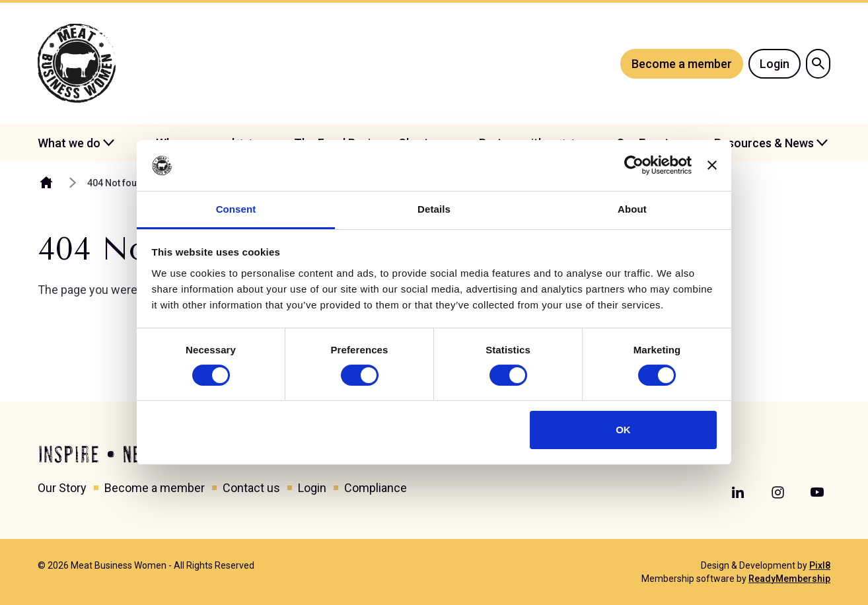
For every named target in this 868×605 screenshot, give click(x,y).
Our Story (62, 488)
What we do (69, 143)
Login (775, 64)
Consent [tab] (236, 209)
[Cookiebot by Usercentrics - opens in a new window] (634, 165)
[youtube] (817, 493)
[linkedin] (738, 493)
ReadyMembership (789, 579)
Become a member (682, 64)
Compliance (376, 488)
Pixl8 (820, 565)
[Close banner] (712, 165)
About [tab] (632, 209)
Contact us (251, 488)
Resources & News (764, 143)
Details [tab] (434, 209)
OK (623, 430)
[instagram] (778, 493)
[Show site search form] (818, 64)
